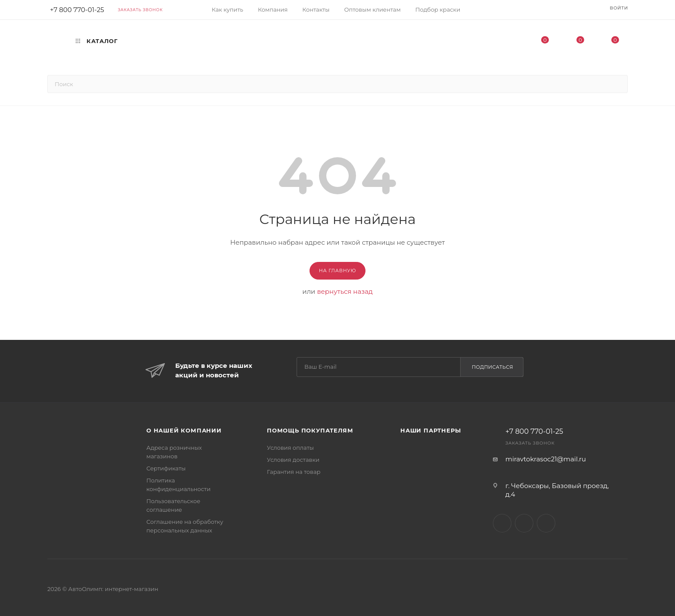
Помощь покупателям (310, 430)
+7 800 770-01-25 (534, 432)
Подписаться (492, 367)
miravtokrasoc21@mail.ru (546, 459)
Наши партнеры (430, 430)
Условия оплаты (290, 448)
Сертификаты (166, 468)
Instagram (546, 523)
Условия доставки (293, 460)
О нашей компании (184, 430)
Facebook (524, 523)
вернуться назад (345, 291)
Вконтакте (502, 523)
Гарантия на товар (294, 472)
